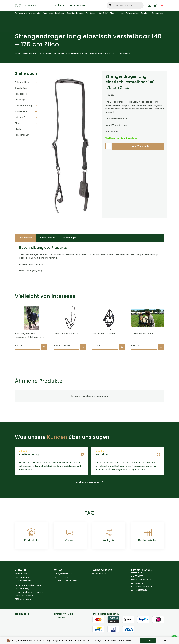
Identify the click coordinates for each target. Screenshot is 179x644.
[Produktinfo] (31, 532)
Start (18, 53)
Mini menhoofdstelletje (104, 333)
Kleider (18, 129)
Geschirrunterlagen (25, 106)
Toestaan (148, 640)
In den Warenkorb (140, 146)
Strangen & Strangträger (52, 53)
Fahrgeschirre (22, 82)
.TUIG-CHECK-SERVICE (142, 333)
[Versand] (70, 532)
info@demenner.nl (63, 574)
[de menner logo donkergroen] (25, 5)
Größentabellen (148, 540)
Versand (70, 540)
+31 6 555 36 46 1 (61, 577)
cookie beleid (124, 640)
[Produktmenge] (108, 146)
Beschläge (20, 100)
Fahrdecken (21, 111)
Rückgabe (109, 540)
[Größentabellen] (148, 532)
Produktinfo (31, 540)
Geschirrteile (30, 53)
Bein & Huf (20, 117)
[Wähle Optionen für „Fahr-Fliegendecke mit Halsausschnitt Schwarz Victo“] (44, 347)
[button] (122, 347)
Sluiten (165, 640)
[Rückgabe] (109, 532)
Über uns (61, 618)
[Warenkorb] (155, 5)
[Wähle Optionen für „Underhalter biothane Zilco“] (83, 347)
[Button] (149, 5)
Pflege (18, 123)
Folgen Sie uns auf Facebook (68, 581)
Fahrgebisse (21, 94)
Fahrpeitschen (22, 135)
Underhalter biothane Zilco (67, 333)
